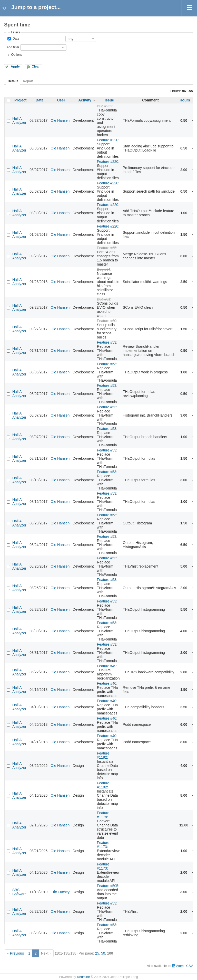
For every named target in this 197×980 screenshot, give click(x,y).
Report (28, 81)
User (61, 100)
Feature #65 (107, 248)
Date (15, 39)
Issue (109, 100)
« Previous (15, 953)
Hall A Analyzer (19, 120)
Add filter (13, 47)
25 (97, 953)
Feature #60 (107, 321)
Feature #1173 (103, 845)
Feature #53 (107, 342)
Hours (185, 100)
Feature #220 (108, 140)
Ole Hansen (60, 120)
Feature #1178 (103, 815)
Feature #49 (107, 666)
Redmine (83, 977)
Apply (15, 67)
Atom (180, 966)
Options (17, 55)
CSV (190, 966)
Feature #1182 (103, 755)
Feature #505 (108, 886)
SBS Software (19, 892)
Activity (85, 100)
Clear (36, 67)
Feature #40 (107, 683)
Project (20, 100)
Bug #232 (105, 106)
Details (13, 81)
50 (103, 953)
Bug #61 (104, 299)
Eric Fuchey (60, 892)
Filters (15, 32)
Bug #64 (104, 269)
